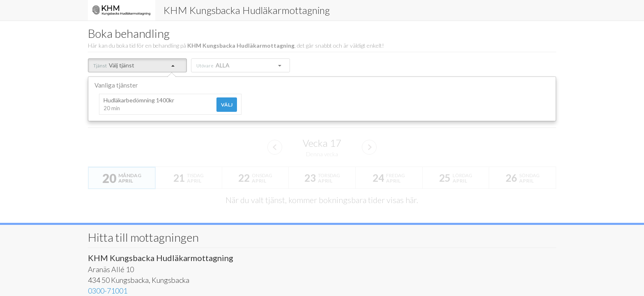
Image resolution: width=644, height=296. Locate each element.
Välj (227, 105)
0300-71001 (108, 291)
